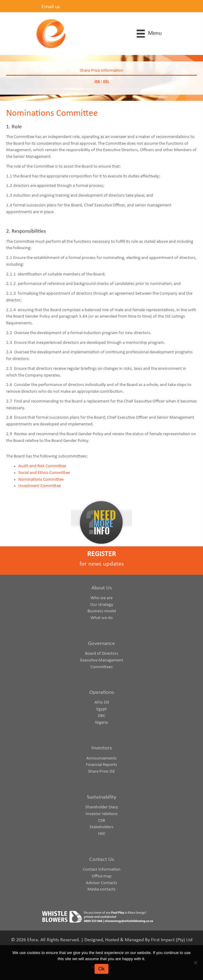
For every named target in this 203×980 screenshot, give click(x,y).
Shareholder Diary (102, 807)
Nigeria (102, 723)
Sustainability (102, 797)
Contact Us (102, 860)
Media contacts (102, 889)
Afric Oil (102, 703)
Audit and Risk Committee (42, 466)
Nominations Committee (41, 480)
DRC (102, 716)
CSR (102, 821)
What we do (102, 618)
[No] (195, 963)
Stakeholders (102, 827)
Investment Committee (40, 486)
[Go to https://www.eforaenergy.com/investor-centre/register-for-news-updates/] (102, 561)
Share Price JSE (102, 772)
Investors (102, 748)
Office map (102, 876)
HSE (102, 834)
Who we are (102, 598)
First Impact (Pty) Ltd (172, 940)
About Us (102, 588)
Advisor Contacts (102, 883)
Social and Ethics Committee (44, 473)
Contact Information (102, 870)
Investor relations (102, 814)
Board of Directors (102, 654)
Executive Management (102, 660)
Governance (102, 644)
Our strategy (102, 605)
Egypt (102, 709)
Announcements (102, 758)
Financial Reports (102, 765)
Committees (102, 667)
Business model (102, 611)
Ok (102, 969)
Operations (102, 692)
